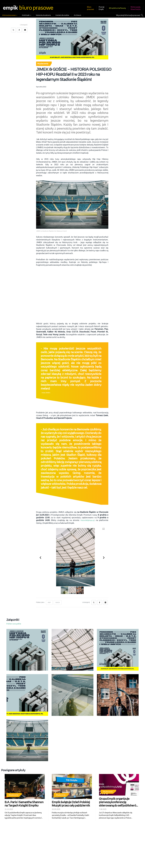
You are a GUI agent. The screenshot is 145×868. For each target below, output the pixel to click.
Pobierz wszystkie (14, 624)
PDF (49, 603)
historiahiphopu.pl (87, 521)
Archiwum (78, 15)
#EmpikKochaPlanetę (117, 8)
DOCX (58, 603)
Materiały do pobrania (43, 15)
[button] (42, 558)
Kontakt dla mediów (62, 15)
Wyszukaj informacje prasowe (128, 15)
